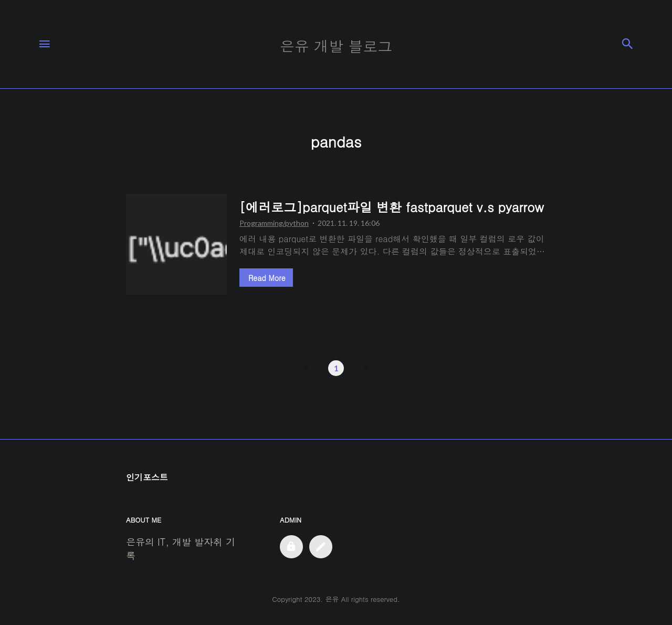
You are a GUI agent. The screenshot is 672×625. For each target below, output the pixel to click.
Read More (267, 278)
